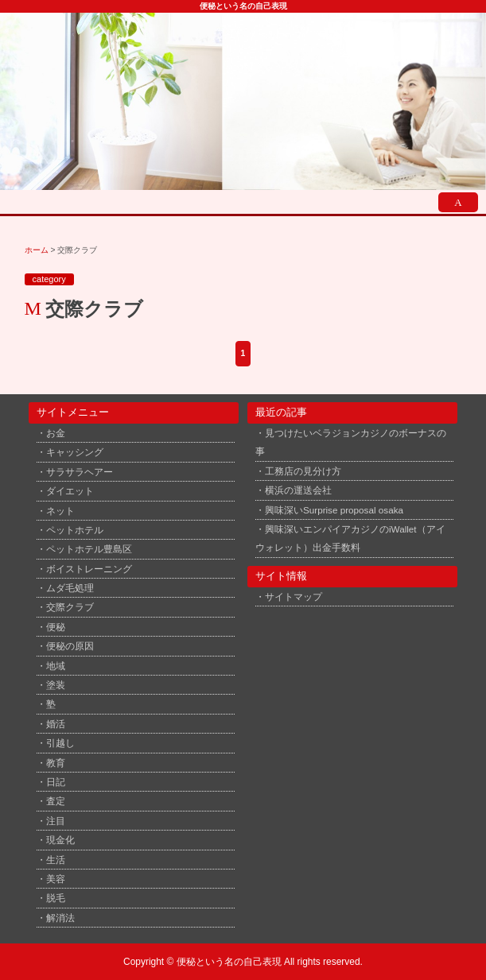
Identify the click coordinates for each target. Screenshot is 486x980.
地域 (56, 666)
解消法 (60, 918)
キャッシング (75, 452)
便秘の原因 (70, 646)
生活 (56, 860)
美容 (56, 879)
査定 (56, 801)
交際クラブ (70, 607)
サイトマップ (294, 597)
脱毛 (56, 898)
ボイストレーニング (89, 569)
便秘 (56, 627)
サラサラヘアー (80, 472)
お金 (56, 433)
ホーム (37, 250)
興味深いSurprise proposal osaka (334, 510)
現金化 (60, 840)
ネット (60, 511)
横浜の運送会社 (298, 490)
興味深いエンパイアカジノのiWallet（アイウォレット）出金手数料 (350, 538)
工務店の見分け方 (303, 471)
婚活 (56, 724)
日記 (56, 782)
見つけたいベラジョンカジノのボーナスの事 (351, 442)
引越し (60, 743)
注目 (56, 821)
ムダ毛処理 (70, 588)
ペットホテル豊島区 (89, 549)
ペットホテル (75, 530)
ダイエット (70, 491)
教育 (56, 763)
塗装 (56, 685)
